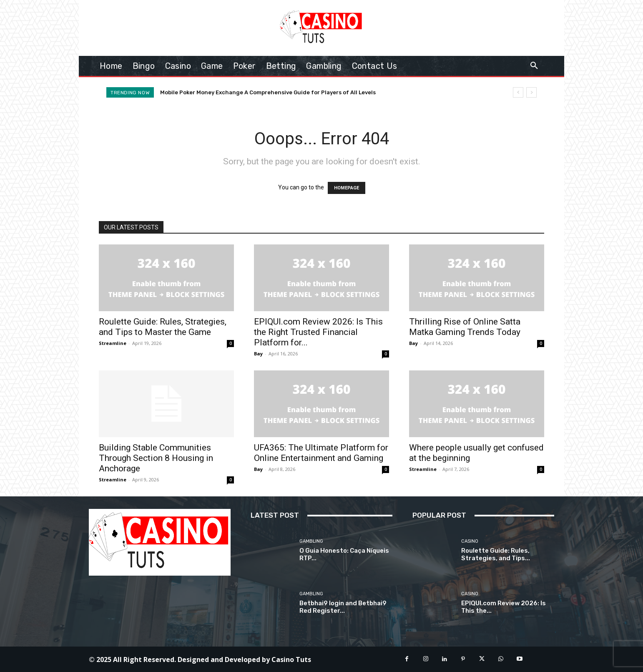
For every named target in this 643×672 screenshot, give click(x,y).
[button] (534, 66)
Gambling (311, 541)
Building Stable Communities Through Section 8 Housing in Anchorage (156, 458)
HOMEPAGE (347, 188)
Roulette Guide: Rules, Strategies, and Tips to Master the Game (163, 327)
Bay (258, 354)
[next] (531, 92)
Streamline (113, 343)
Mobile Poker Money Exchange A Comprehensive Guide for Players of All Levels (268, 92)
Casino (470, 541)
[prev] (518, 92)
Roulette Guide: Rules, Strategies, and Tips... (496, 554)
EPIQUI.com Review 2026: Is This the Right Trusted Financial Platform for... (318, 332)
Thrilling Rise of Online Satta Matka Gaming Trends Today (465, 327)
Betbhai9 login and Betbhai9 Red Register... (343, 607)
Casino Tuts (291, 659)
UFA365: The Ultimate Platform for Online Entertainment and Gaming (321, 453)
